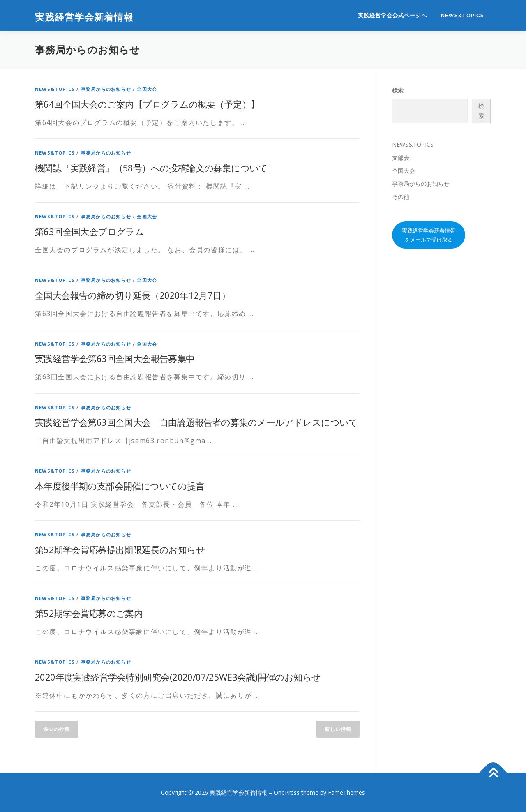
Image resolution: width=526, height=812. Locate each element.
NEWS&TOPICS (463, 15)
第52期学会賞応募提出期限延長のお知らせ (120, 549)
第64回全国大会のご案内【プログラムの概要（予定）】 (147, 104)
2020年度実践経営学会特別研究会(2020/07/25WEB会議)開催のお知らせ (178, 677)
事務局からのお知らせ (106, 89)
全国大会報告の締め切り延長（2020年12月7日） (133, 295)
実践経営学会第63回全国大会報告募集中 (115, 358)
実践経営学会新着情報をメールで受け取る (429, 235)
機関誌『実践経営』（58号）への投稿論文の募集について (151, 168)
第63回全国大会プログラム (89, 231)
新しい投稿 (338, 729)
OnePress (287, 792)
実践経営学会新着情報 (84, 17)
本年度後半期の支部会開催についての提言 (120, 486)
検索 (398, 90)
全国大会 (147, 89)
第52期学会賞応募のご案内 (89, 613)
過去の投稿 (57, 729)
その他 (401, 197)
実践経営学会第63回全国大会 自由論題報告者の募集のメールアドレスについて (196, 422)
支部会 (401, 158)
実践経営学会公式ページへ (392, 15)
